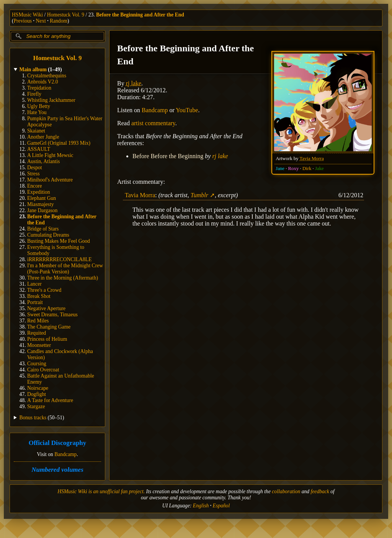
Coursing (37, 364)
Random (59, 21)
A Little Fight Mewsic (50, 155)
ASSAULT (39, 149)
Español (221, 506)
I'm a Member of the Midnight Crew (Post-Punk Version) (65, 269)
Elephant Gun (42, 198)
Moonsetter (39, 345)
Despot (35, 168)
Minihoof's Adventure (50, 180)
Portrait (35, 302)
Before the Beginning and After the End (140, 15)
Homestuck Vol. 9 (66, 15)
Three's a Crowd (44, 290)
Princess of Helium (47, 339)
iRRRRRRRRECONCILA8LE (59, 259)
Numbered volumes (57, 470)
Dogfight (37, 394)
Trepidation (39, 88)
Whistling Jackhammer (51, 100)
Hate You (37, 112)
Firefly (34, 94)
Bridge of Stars (43, 229)
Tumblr (199, 195)
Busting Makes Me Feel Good (59, 241)
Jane (280, 168)
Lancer (34, 284)
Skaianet (36, 131)
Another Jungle (43, 137)
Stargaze (36, 406)
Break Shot (39, 296)
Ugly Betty (39, 106)
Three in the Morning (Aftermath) (63, 278)
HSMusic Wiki (27, 15)
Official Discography (58, 443)
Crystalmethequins (47, 76)
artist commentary (153, 123)
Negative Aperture (46, 308)
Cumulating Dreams (48, 235)
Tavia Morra (312, 159)
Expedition (39, 192)
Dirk (307, 168)
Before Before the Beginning (168, 156)
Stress (33, 174)
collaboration (286, 491)
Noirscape (38, 388)
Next (41, 21)
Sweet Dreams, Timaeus (52, 315)
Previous (23, 21)
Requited (37, 333)
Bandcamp (65, 454)
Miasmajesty (40, 204)
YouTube (187, 110)
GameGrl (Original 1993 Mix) (59, 143)
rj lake (134, 83)
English (201, 506)
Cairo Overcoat (43, 370)
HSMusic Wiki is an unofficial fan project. (101, 491)
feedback (320, 491)
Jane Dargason (42, 210)
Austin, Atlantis (43, 161)
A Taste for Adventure (50, 400)
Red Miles (38, 321)
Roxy (294, 168)
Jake (319, 168)
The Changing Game (49, 327)
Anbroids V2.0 (43, 82)
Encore (35, 186)
